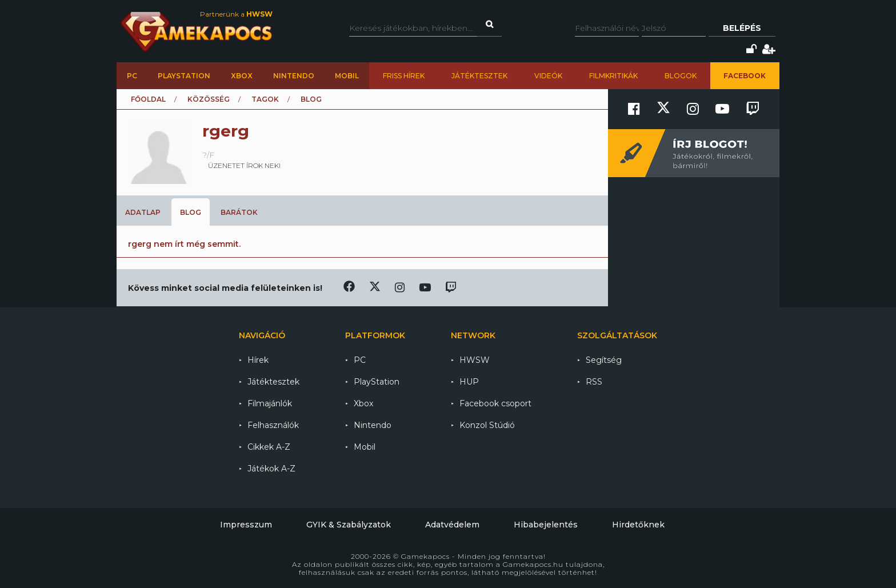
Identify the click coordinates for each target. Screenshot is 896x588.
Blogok (681, 76)
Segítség (604, 360)
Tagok (265, 99)
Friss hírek (404, 76)
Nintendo (294, 76)
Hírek (258, 360)
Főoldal (148, 99)
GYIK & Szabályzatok (349, 525)
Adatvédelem (452, 525)
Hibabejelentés (546, 525)
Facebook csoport (495, 403)
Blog (191, 212)
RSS (594, 382)
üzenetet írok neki (244, 165)
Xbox (242, 76)
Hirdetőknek (638, 525)
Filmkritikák (613, 76)
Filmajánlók (270, 403)
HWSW (475, 360)
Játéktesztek (479, 76)
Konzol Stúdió (487, 425)
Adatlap (143, 212)
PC (132, 76)
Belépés (742, 28)
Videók (548, 76)
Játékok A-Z (271, 469)
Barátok (239, 212)
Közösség (209, 99)
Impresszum (246, 525)
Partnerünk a (236, 14)
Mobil (347, 76)
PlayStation (184, 76)
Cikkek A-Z (269, 447)
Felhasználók (273, 425)
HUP (469, 382)
